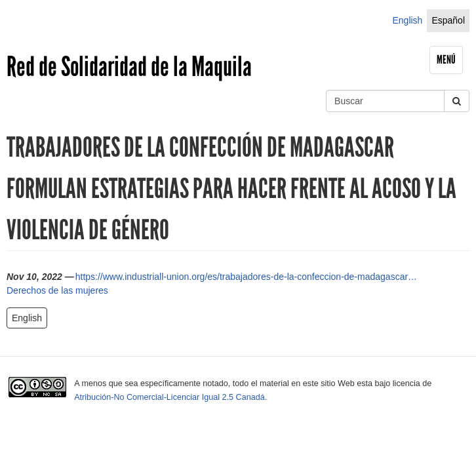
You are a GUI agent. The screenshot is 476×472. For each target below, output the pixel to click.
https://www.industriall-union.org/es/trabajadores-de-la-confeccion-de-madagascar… (246, 277)
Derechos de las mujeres (57, 290)
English (407, 20)
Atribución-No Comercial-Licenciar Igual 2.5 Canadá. (170, 397)
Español (448, 20)
